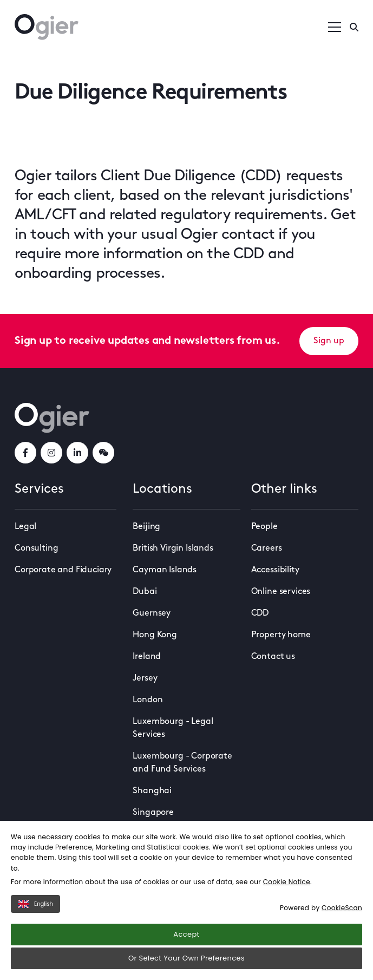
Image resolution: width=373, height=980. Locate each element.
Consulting (36, 548)
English (35, 904)
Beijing (146, 527)
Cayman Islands (165, 570)
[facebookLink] (25, 453)
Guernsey (152, 613)
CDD (260, 613)
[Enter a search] (354, 27)
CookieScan (342, 908)
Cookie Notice (287, 882)
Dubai (145, 592)
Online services (281, 592)
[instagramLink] (51, 453)
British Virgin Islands (173, 548)
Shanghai (152, 791)
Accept (186, 934)
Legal (25, 527)
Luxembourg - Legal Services (173, 728)
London (148, 700)
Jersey (145, 678)
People (264, 527)
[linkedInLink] (77, 453)
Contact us (273, 657)
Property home (281, 635)
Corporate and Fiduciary (63, 570)
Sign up (329, 341)
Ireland (147, 657)
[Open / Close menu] (335, 27)
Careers (267, 548)
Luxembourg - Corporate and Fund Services (182, 763)
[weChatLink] (103, 453)
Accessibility (275, 570)
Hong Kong (155, 635)
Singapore (153, 813)
